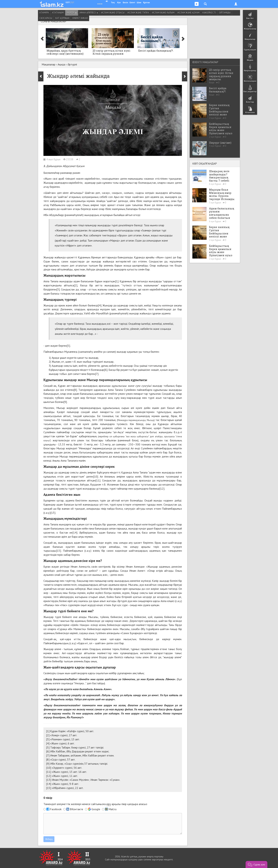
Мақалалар (48, 64)
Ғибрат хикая (80, 18)
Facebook (56, 809)
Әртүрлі (72, 64)
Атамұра (44, 13)
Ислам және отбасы (113, 13)
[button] (256, 864)
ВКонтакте (77, 809)
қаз (68, 2)
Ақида (72, 13)
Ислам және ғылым (163, 13)
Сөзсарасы (46, 18)
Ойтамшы (225, 13)
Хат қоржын (62, 18)
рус (72, 2)
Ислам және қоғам (188, 13)
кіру (109, 804)
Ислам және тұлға (138, 13)
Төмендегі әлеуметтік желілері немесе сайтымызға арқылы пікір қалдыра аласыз (95, 804)
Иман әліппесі (89, 13)
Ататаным (58, 13)
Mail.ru (112, 809)
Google (96, 809)
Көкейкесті (209, 13)
